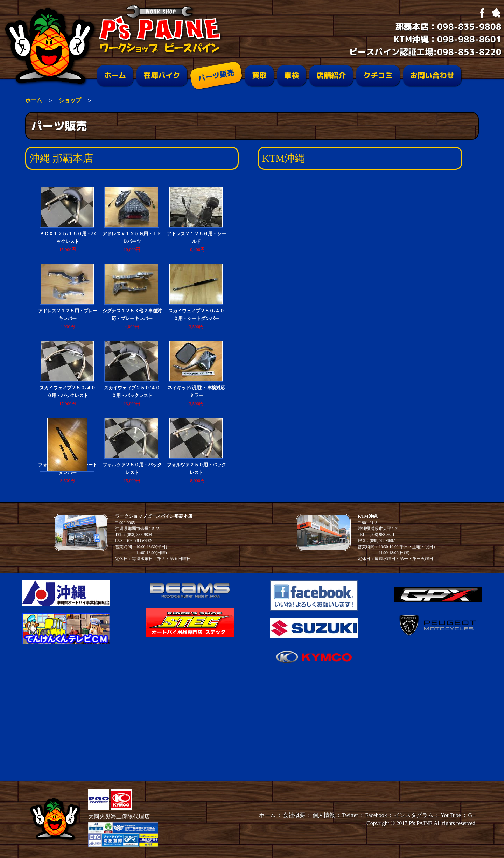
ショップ (70, 100)
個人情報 (324, 815)
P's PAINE (421, 823)
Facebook (376, 815)
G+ (472, 815)
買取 (259, 75)
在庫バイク (162, 75)
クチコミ (378, 75)
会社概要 (294, 815)
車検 (292, 75)
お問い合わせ (432, 75)
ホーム (115, 75)
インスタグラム (414, 815)
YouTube (451, 815)
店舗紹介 (331, 75)
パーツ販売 (216, 75)
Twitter (350, 815)
